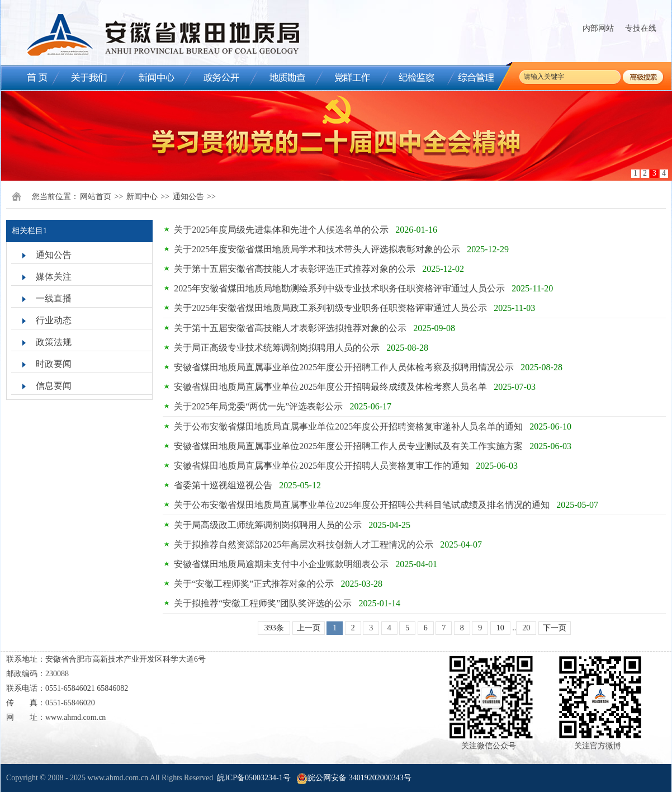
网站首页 (96, 197)
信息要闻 (54, 386)
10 (500, 628)
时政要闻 (54, 364)
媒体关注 (54, 277)
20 (526, 628)
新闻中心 (142, 197)
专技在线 (641, 28)
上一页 (309, 628)
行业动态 (54, 320)
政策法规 (54, 342)
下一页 (555, 628)
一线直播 (54, 298)
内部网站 (598, 28)
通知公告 (188, 197)
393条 (274, 628)
